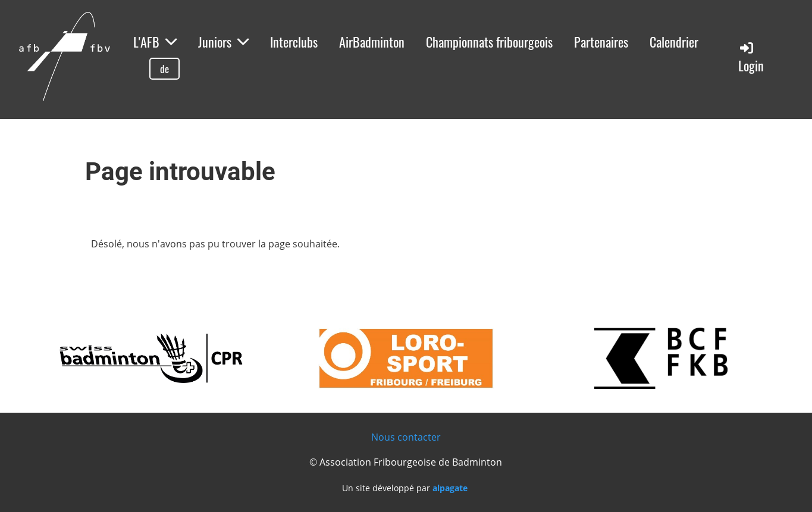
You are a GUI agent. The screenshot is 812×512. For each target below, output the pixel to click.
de (164, 69)
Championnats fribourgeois (489, 42)
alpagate (450, 488)
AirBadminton (372, 42)
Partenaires (601, 42)
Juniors (223, 42)
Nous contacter (406, 437)
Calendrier (674, 42)
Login (751, 57)
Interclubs (294, 42)
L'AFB (155, 42)
